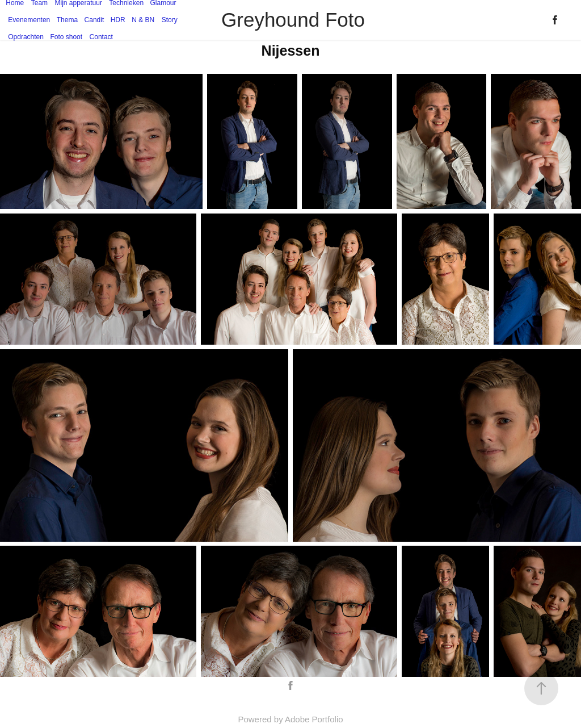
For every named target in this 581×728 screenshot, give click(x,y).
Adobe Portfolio (314, 719)
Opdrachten (26, 37)
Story (170, 20)
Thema (67, 20)
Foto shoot (66, 37)
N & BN (143, 20)
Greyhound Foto (293, 20)
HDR (118, 20)
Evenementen (29, 20)
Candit (94, 20)
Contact (101, 37)
